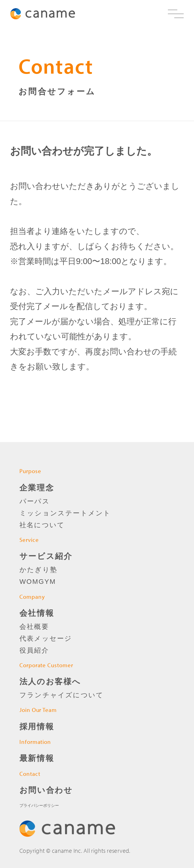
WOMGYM (38, 582)
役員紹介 (34, 650)
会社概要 (34, 627)
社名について (42, 525)
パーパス (35, 501)
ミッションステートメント (65, 513)
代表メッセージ (46, 638)
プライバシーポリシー (39, 805)
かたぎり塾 (38, 570)
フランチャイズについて (61, 695)
